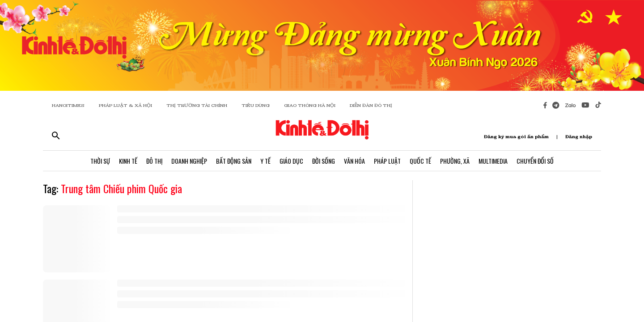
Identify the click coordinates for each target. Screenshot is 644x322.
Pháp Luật (387, 161)
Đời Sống (324, 161)
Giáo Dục (291, 161)
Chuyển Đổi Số (535, 161)
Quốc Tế (420, 161)
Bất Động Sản (234, 161)
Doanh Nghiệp (189, 161)
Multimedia (493, 161)
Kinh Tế (128, 161)
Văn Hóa (354, 161)
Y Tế (265, 161)
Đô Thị (154, 161)
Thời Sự (100, 161)
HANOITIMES (68, 105)
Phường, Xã (455, 161)
